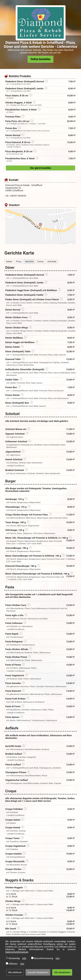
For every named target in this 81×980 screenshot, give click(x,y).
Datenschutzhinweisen (17, 952)
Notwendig (14, 958)
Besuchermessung (43, 958)
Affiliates (13, 964)
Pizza (19, 261)
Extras (40, 261)
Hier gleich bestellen (40, 168)
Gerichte (29, 261)
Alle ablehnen (15, 972)
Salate (9, 261)
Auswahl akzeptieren (38, 972)
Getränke (52, 261)
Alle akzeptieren (62, 972)
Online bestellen (40, 59)
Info (24, 958)
